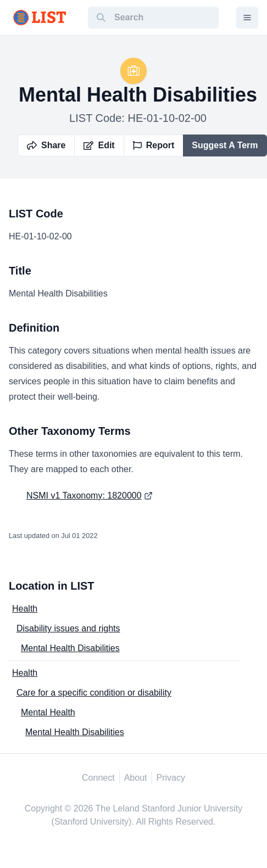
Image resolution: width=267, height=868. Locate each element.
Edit (99, 145)
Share (46, 145)
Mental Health (48, 712)
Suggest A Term (225, 145)
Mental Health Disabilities (70, 648)
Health (25, 609)
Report (154, 145)
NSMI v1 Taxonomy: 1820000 (84, 495)
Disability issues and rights (68, 628)
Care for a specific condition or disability (94, 693)
